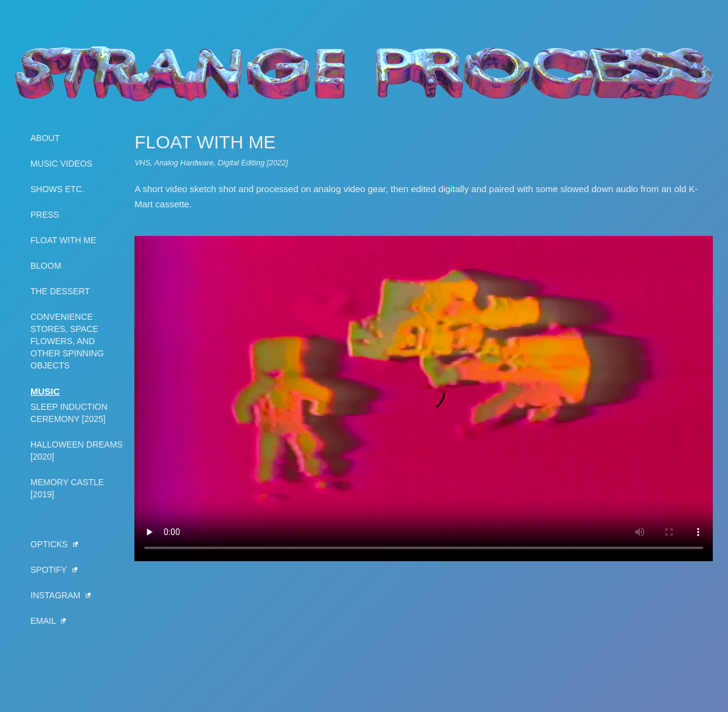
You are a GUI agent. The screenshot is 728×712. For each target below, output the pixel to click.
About (45, 138)
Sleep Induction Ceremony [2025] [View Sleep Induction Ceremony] (69, 413)
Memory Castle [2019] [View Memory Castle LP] (67, 488)
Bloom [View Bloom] (46, 266)
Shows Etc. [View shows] (57, 189)
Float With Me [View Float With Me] (63, 240)
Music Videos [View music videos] (61, 164)
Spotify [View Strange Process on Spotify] (54, 570)
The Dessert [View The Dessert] (60, 291)
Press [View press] (45, 215)
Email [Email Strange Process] (48, 621)
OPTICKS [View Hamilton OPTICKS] (54, 544)
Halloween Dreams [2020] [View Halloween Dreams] (77, 451)
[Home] (364, 73)
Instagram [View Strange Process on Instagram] (61, 595)
